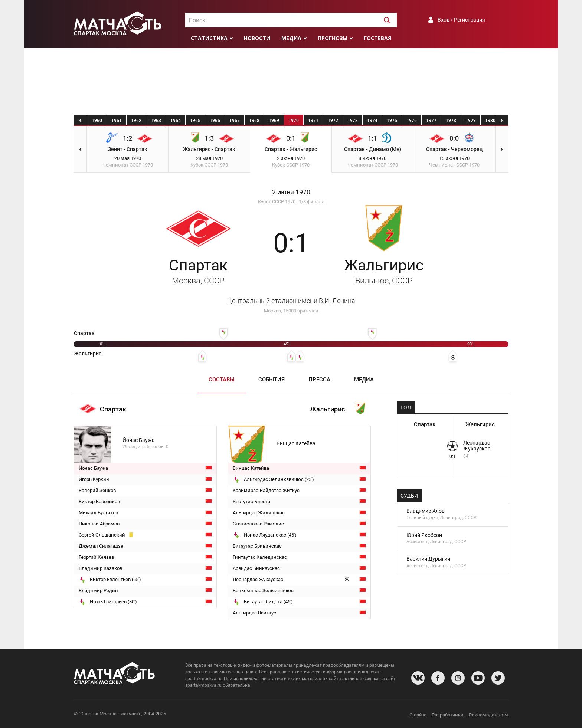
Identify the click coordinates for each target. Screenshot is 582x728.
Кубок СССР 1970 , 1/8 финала (291, 202)
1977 (431, 121)
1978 (451, 121)
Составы (222, 380)
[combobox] (291, 20)
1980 (490, 121)
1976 (412, 121)
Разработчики (448, 715)
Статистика (209, 38)
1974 (372, 121)
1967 (235, 121)
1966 (215, 121)
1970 (294, 121)
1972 (333, 121)
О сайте (418, 715)
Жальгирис (384, 271)
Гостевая (377, 38)
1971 (313, 121)
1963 (156, 121)
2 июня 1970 (291, 192)
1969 (274, 121)
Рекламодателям (488, 715)
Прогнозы (333, 38)
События (272, 380)
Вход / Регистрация (461, 20)
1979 (471, 121)
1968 (254, 121)
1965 (195, 121)
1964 (176, 121)
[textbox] (291, 20)
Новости (257, 38)
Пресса (319, 380)
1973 (353, 121)
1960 (97, 121)
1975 (392, 121)
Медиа (291, 38)
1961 (117, 121)
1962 (136, 121)
